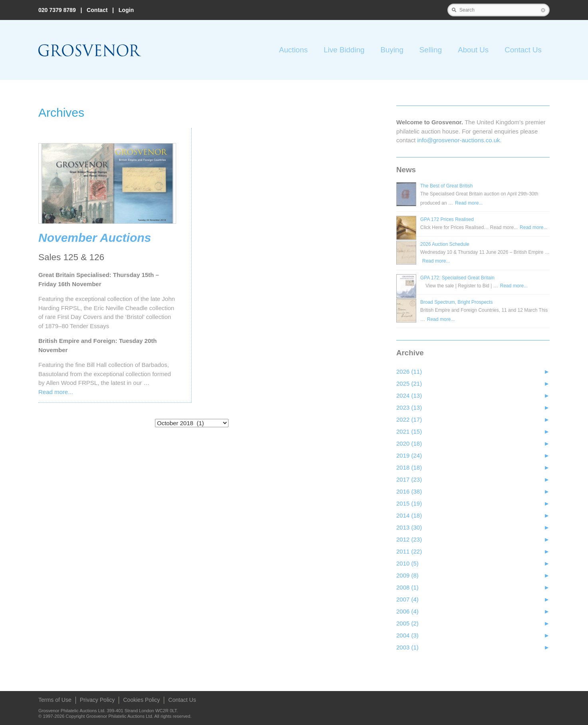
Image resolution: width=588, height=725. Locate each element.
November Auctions (95, 238)
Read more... (56, 392)
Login (126, 10)
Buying (392, 50)
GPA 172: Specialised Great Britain (457, 278)
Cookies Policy (141, 700)
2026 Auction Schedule (445, 244)
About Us (473, 50)
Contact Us (523, 50)
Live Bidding (344, 50)
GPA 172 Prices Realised (447, 219)
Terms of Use (55, 700)
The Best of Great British (446, 186)
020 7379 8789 (57, 10)
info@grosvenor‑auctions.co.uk (459, 140)
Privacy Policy (97, 700)
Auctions (293, 50)
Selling (431, 50)
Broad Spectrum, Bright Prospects (456, 302)
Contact (97, 10)
